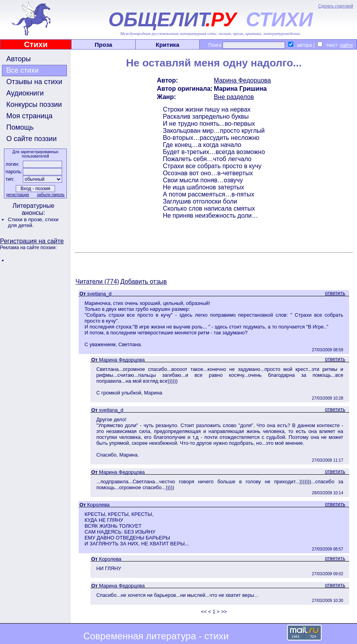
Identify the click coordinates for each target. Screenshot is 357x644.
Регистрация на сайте (32, 241)
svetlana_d (99, 294)
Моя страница (29, 116)
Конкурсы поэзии (34, 105)
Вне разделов (234, 97)
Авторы (18, 59)
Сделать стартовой (336, 6)
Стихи (36, 44)
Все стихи (22, 70)
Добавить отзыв (144, 282)
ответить (335, 293)
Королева (98, 505)
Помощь (20, 127)
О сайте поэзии (31, 139)
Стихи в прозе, (26, 219)
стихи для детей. (33, 222)
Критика (167, 45)
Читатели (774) (97, 282)
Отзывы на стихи (34, 82)
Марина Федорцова (242, 80)
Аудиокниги (25, 93)
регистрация (18, 195)
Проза (104, 45)
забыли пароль (51, 195)
